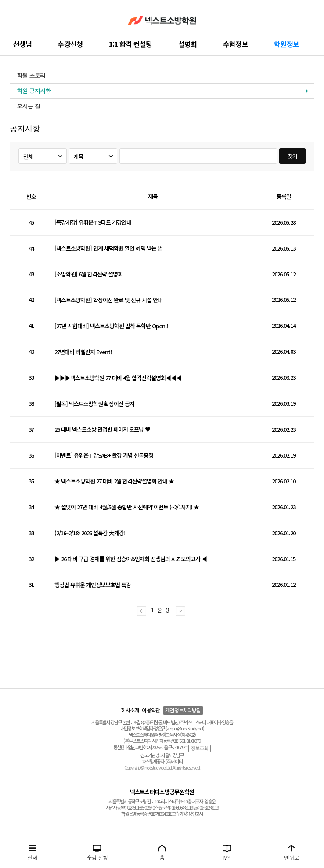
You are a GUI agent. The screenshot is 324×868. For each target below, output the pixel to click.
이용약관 (151, 710)
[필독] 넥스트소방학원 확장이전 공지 (94, 404)
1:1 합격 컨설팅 (131, 44)
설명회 (188, 44)
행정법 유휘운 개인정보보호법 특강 (93, 585)
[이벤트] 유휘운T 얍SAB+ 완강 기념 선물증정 (104, 456)
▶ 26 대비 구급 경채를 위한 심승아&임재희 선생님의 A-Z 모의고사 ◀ (131, 559)
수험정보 (236, 44)
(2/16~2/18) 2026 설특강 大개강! (90, 533)
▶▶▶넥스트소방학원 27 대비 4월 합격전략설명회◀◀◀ (118, 378)
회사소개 (130, 710)
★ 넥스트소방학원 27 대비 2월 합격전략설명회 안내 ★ (114, 481)
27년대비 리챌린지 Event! (83, 352)
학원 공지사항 (34, 91)
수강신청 (70, 44)
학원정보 (286, 44)
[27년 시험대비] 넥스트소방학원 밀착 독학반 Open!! (111, 326)
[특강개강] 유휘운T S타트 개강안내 (93, 223)
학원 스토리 (31, 75)
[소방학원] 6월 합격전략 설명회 (88, 274)
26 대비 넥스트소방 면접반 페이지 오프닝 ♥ (102, 430)
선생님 (23, 44)
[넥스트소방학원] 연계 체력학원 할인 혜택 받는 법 (108, 249)
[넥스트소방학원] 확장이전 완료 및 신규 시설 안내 (108, 300)
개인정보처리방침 (183, 710)
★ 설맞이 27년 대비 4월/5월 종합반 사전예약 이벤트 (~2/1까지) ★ (127, 507)
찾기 (293, 156)
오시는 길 (28, 106)
